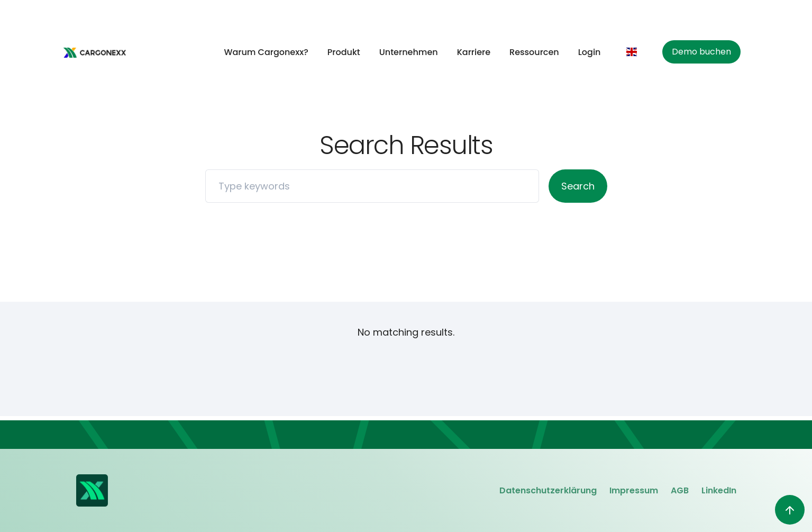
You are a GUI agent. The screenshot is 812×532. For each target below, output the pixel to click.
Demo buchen (701, 52)
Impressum (634, 490)
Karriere (474, 52)
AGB (680, 490)
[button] (634, 52)
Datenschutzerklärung (548, 490)
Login (590, 52)
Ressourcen (534, 52)
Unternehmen (409, 52)
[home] (95, 52)
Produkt (344, 52)
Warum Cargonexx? (266, 52)
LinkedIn (719, 490)
